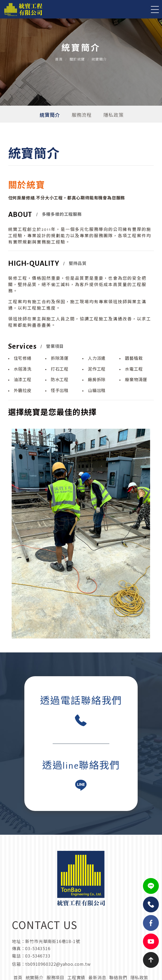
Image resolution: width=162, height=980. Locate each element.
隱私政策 (114, 115)
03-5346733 (38, 956)
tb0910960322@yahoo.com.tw (58, 964)
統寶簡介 (50, 115)
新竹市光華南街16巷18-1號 (53, 941)
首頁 (59, 60)
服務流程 (82, 115)
